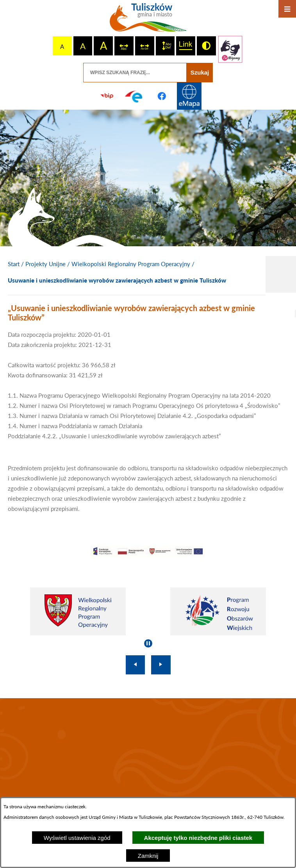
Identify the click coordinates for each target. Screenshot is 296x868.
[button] (148, 557)
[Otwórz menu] (287, 9)
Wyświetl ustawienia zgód (77, 838)
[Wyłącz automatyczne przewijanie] (148, 643)
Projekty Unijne (45, 264)
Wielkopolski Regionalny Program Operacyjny (131, 264)
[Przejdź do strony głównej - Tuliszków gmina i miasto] (148, 20)
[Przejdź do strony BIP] (107, 96)
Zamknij (148, 856)
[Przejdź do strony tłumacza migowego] (230, 49)
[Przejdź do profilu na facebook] (162, 96)
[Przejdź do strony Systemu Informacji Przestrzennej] (189, 96)
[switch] (124, 46)
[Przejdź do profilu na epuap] (134, 96)
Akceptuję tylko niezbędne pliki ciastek (198, 838)
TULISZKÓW (148, 751)
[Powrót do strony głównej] (14, 264)
